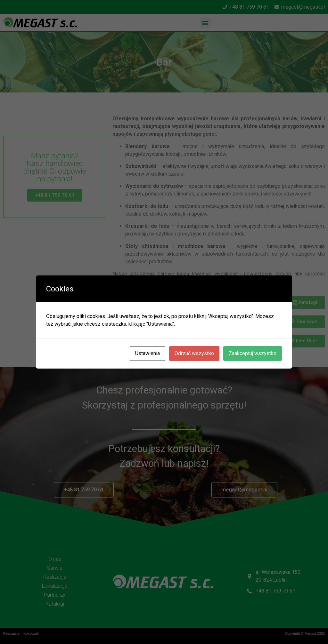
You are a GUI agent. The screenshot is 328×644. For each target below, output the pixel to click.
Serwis (55, 568)
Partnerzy (55, 595)
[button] (205, 23)
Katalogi (55, 604)
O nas (55, 559)
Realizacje (55, 577)
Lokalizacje (55, 586)
